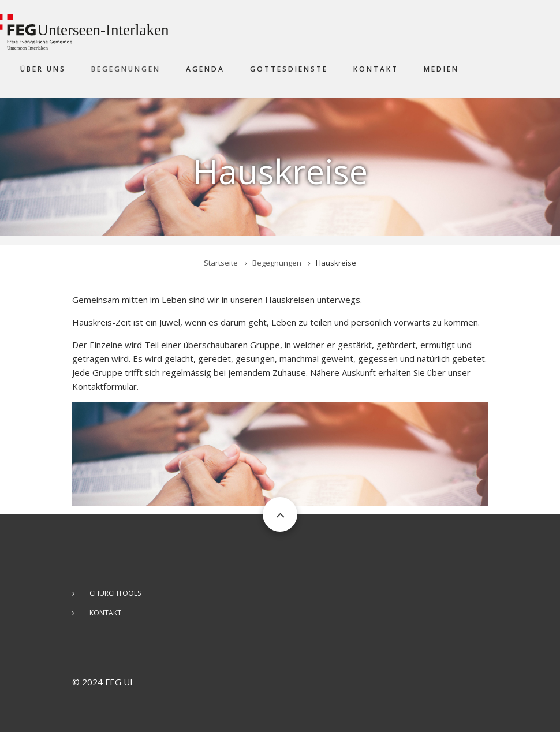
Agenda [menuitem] (205, 69)
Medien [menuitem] (441, 69)
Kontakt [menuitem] (376, 69)
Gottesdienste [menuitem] (289, 69)
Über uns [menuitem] (43, 69)
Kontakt (105, 613)
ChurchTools (115, 593)
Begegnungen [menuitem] (126, 69)
